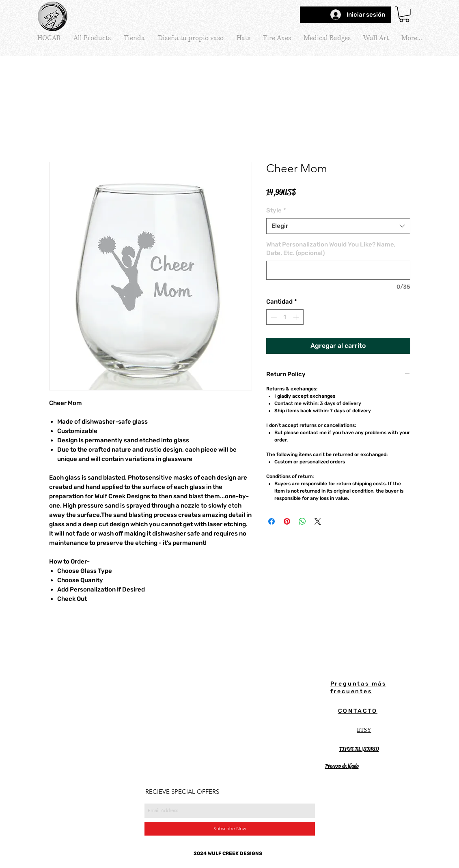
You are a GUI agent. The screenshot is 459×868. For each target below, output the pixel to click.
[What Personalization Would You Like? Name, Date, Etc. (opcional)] (338, 270)
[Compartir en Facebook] (272, 521)
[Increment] (297, 317)
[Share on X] (318, 521)
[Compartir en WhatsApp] (302, 521)
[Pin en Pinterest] (287, 521)
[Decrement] (273, 317)
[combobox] (338, 226)
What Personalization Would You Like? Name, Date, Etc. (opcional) (331, 249)
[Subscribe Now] (230, 829)
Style (276, 210)
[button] (404, 14)
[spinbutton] (285, 317)
